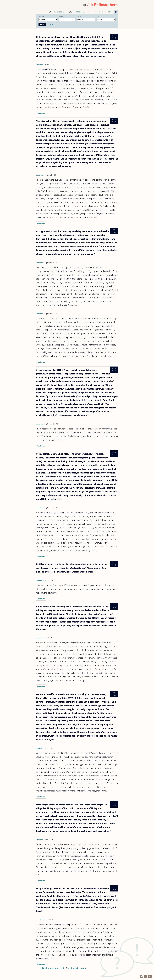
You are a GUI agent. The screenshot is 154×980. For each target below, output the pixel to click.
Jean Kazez (40, 65)
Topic (79, 16)
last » (83, 968)
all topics (97, 12)
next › (76, 968)
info (109, 12)
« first (44, 968)
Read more (41, 114)
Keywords (62, 16)
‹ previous (54, 968)
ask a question (58, 12)
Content (42, 16)
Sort (99, 16)
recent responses (80, 12)
